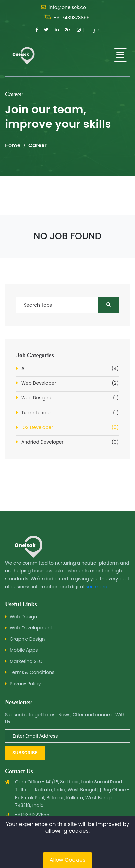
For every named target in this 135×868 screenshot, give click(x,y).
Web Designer (70, 398)
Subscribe (25, 753)
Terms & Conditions (32, 672)
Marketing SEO (26, 661)
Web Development (31, 628)
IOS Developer (70, 427)
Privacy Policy (25, 684)
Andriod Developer (70, 442)
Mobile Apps (24, 650)
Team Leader (70, 413)
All (70, 368)
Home (13, 145)
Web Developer (70, 383)
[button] (120, 55)
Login (93, 30)
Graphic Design (27, 639)
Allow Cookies (68, 860)
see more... (98, 587)
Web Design (23, 617)
